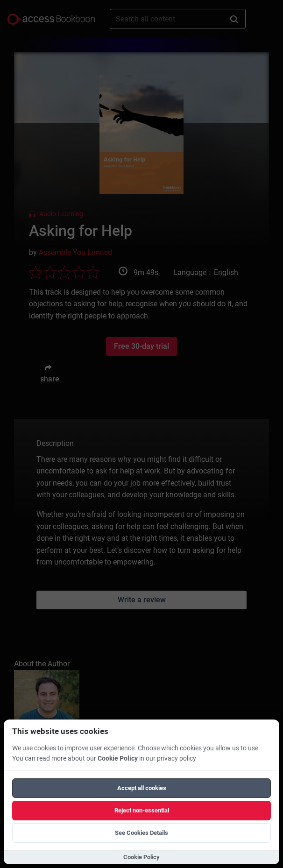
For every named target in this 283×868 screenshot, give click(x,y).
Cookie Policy (118, 759)
